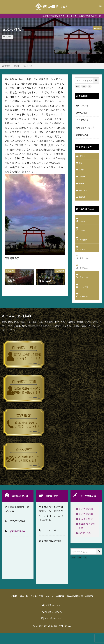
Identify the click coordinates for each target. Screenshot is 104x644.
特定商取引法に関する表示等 (80, 607)
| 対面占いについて (53, 616)
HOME (7, 66)
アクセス (49, 607)
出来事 (8, 37)
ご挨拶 (14, 607)
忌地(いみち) (82, 135)
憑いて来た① (82, 113)
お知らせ (82, 156)
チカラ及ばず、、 (84, 120)
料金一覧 (24, 607)
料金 (78, 86)
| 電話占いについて (53, 623)
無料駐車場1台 (17, 542)
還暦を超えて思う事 (85, 127)
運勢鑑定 (82, 200)
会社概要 (60, 607)
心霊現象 (82, 178)
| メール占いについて (53, 629)
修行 (80, 163)
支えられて (28, 66)
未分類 (81, 185)
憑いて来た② (82, 105)
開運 (84, 86)
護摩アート (83, 193)
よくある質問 (37, 607)
